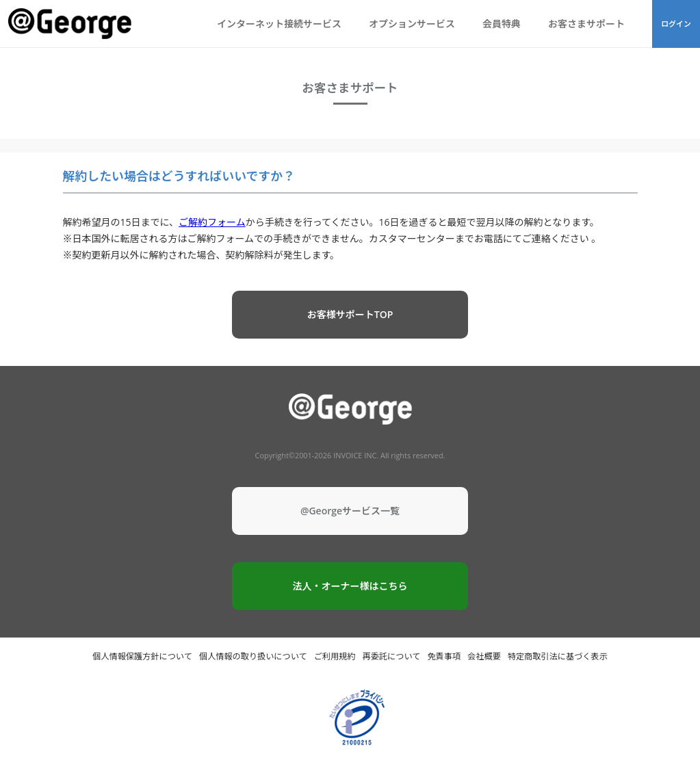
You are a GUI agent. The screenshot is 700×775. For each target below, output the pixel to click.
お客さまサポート (586, 24)
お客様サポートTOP (350, 314)
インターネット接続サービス (279, 24)
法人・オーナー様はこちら (350, 586)
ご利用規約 (335, 656)
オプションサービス (412, 24)
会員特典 (502, 24)
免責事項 (444, 656)
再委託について (392, 656)
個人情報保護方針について (142, 656)
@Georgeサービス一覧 (350, 511)
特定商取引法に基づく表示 (558, 656)
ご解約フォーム (212, 222)
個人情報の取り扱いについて (253, 656)
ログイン (676, 24)
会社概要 (484, 656)
